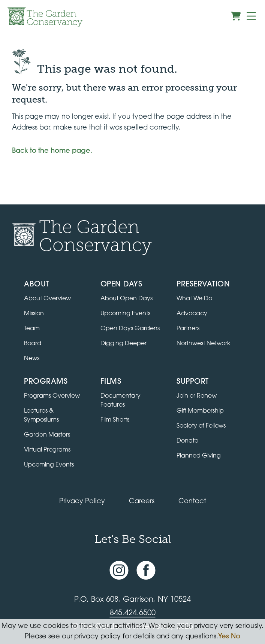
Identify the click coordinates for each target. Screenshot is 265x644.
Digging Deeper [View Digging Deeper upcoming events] (124, 344)
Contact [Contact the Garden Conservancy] (192, 502)
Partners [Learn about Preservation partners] (188, 329)
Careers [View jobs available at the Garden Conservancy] (142, 502)
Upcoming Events (49, 465)
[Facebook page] (146, 570)
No (236, 637)
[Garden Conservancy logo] (45, 17)
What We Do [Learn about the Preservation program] (194, 299)
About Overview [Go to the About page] (47, 299)
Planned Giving (199, 456)
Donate (187, 441)
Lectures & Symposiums (41, 416)
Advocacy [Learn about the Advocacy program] (192, 314)
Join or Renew (197, 396)
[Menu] (251, 16)
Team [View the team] (32, 329)
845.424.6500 (133, 613)
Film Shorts (115, 420)
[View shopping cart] (236, 16)
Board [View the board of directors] (33, 344)
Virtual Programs (47, 450)
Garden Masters (47, 435)
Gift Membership (200, 411)
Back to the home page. (52, 151)
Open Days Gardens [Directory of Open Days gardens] (130, 329)
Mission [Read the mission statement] (34, 314)
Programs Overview (52, 396)
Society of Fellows (201, 426)
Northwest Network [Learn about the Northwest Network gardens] (203, 344)
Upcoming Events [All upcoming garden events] (125, 314)
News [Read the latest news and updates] (32, 359)
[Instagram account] (119, 570)
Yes (224, 637)
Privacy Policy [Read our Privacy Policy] (82, 502)
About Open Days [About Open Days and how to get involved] (127, 299)
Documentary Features (121, 401)
